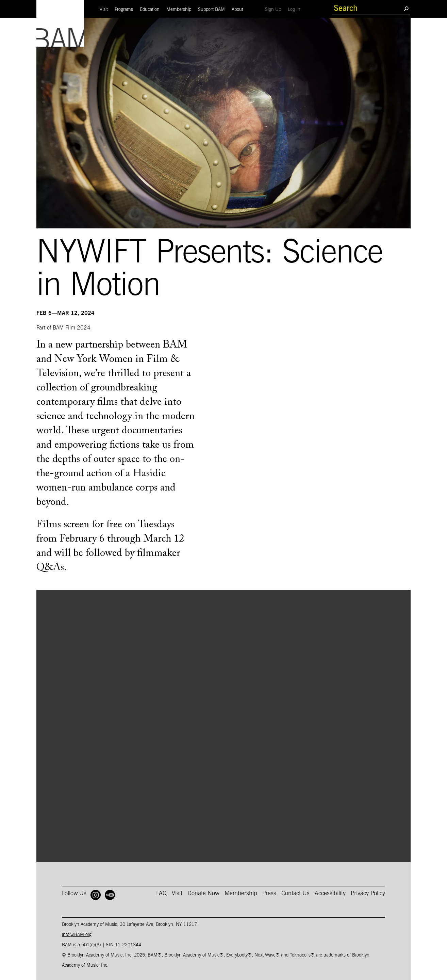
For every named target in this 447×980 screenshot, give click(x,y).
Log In (296, 9)
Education (150, 10)
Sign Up (275, 9)
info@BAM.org (77, 935)
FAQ (161, 894)
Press (269, 894)
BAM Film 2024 (72, 328)
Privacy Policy (368, 894)
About (237, 10)
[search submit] (406, 9)
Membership (179, 10)
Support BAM (211, 10)
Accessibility (330, 894)
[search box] (368, 9)
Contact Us (295, 894)
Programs (124, 10)
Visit (104, 10)
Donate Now (203, 894)
